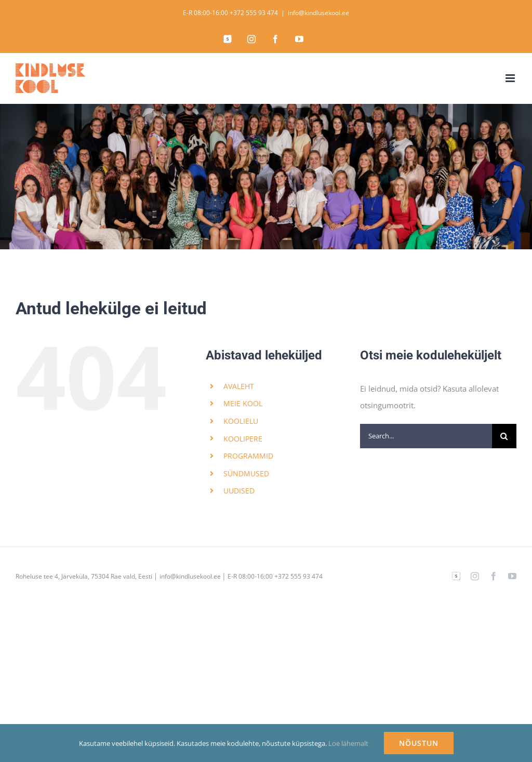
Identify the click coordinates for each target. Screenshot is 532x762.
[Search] (504, 436)
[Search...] (426, 436)
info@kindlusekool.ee (318, 13)
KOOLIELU (241, 421)
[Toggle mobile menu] (511, 78)
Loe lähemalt (348, 743)
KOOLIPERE (243, 439)
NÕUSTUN (419, 743)
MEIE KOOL (243, 403)
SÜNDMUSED (246, 473)
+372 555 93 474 (254, 13)
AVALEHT (239, 386)
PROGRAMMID (248, 456)
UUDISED (239, 491)
